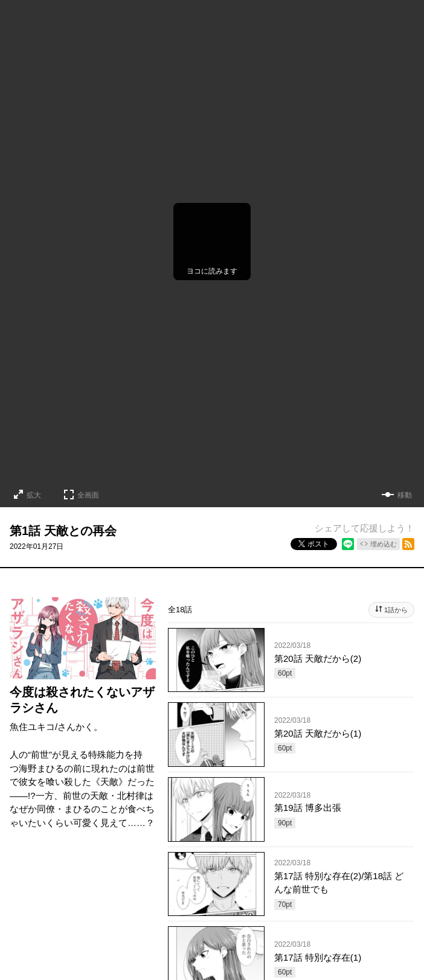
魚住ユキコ (32, 727)
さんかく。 (80, 727)
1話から (396, 610)
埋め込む (384, 544)
